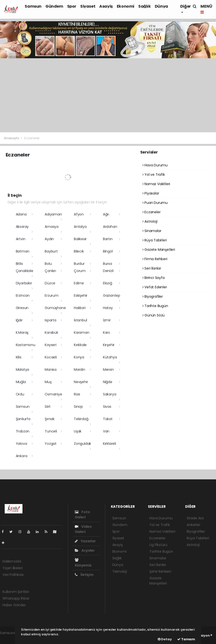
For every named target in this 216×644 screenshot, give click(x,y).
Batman (23, 251)
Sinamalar (152, 231)
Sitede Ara (195, 518)
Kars (106, 332)
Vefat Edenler (155, 287)
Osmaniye (53, 394)
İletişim (84, 575)
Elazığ (108, 283)
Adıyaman (53, 214)
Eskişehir (81, 295)
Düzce (50, 283)
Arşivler (85, 550)
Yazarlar (85, 541)
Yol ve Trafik (154, 175)
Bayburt (51, 251)
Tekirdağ (81, 419)
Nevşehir (81, 382)
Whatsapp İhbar (16, 598)
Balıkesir (80, 239)
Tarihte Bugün (155, 306)
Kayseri (51, 345)
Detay (165, 639)
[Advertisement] (108, 95)
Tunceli (51, 431)
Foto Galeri (82, 515)
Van (106, 431)
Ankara (22, 456)
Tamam (186, 639)
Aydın (49, 239)
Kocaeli (51, 357)
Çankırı (50, 271)
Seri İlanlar (152, 268)
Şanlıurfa (23, 419)
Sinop (78, 407)
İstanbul (80, 320)
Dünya (161, 6)
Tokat (108, 419)
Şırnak (50, 419)
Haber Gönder (14, 605)
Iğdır (19, 320)
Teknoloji (120, 571)
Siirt (48, 407)
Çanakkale (25, 271)
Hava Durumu (155, 165)
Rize (77, 394)
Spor (72, 6)
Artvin (21, 239)
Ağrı (106, 214)
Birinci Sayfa (154, 278)
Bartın (108, 239)
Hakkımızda (12, 561)
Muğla (21, 382)
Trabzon (23, 431)
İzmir (107, 320)
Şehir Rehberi (160, 571)
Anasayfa (12, 138)
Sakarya (110, 394)
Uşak (78, 431)
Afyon (79, 214)
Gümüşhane (55, 308)
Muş (48, 382)
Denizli (108, 271)
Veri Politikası (13, 575)
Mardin (79, 370)
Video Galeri (83, 529)
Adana (21, 214)
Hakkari (80, 308)
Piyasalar (151, 193)
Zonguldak (82, 444)
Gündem (54, 6)
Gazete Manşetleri (159, 250)
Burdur (79, 264)
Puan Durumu (155, 203)
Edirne (79, 283)
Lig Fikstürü (158, 545)
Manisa (51, 370)
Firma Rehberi (155, 259)
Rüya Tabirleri (155, 240)
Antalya (80, 227)
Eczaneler (32, 138)
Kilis (19, 357)
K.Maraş (22, 332)
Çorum (80, 271)
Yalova (21, 444)
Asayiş (106, 6)
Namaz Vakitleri (156, 184)
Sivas (107, 407)
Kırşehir (109, 345)
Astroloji (150, 221)
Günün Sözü (154, 315)
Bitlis (19, 264)
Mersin (108, 370)
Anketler (193, 525)
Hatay (108, 308)
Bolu (48, 264)
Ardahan (110, 227)
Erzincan (23, 295)
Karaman (82, 332)
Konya (79, 357)
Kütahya (110, 357)
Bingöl (108, 251)
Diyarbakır (24, 283)
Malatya (23, 370)
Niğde (108, 382)
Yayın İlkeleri (12, 568)
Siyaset (88, 6)
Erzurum (52, 295)
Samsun (33, 6)
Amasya (52, 227)
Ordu (20, 394)
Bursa (108, 264)
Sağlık (145, 6)
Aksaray (22, 227)
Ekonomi (126, 6)
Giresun (22, 308)
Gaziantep (112, 295)
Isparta (50, 320)
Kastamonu (26, 345)
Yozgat (51, 444)
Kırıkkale (80, 345)
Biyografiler (153, 296)
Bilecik (79, 251)
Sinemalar (158, 558)
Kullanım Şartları (16, 592)
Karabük (51, 332)
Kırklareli (109, 444)
